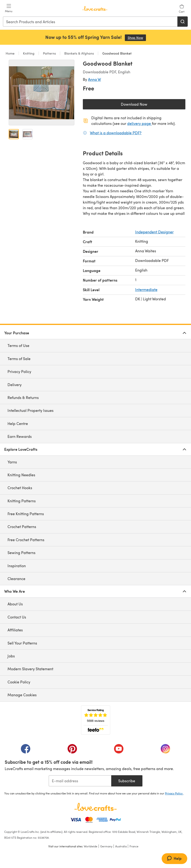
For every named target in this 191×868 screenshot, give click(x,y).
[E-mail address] (80, 781)
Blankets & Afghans (79, 53)
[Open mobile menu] (9, 8)
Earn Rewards (20, 436)
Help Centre (18, 423)
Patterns (49, 53)
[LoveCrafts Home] (95, 807)
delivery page (139, 123)
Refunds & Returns (23, 397)
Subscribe (127, 781)
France (134, 846)
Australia (121, 846)
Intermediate (146, 289)
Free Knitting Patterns (26, 514)
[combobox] (90, 22)
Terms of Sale (19, 359)
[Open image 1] (14, 134)
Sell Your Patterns (22, 643)
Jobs (11, 656)
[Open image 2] (28, 134)
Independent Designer (154, 232)
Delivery (15, 385)
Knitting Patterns (22, 501)
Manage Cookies (22, 695)
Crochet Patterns (22, 527)
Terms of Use (18, 345)
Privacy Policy (19, 371)
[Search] (183, 22)
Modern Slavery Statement (30, 669)
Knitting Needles (21, 475)
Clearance (16, 579)
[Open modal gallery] (42, 93)
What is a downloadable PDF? (116, 133)
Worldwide (91, 846)
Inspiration (17, 566)
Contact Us (17, 617)
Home (11, 53)
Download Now (145, 105)
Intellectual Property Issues (31, 410)
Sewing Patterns (21, 553)
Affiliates (15, 630)
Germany (106, 846)
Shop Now (137, 38)
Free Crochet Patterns (26, 540)
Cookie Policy (19, 682)
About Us (15, 604)
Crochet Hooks (20, 488)
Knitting (29, 53)
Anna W (94, 79)
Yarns (12, 462)
